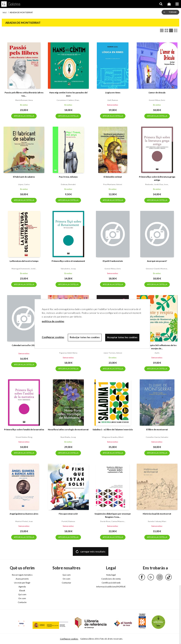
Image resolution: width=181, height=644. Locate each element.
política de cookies (53, 321)
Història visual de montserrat (157, 514)
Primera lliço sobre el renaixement (68, 261)
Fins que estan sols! (68, 514)
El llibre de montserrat (157, 429)
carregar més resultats (93, 551)
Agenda (22, 587)
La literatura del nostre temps (24, 261)
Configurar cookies (69, 639)
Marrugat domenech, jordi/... (24, 269)
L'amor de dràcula (157, 93)
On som (22, 598)
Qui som (22, 594)
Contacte (22, 602)
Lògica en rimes (113, 93)
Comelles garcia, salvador (157, 437)
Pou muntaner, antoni (113, 184)
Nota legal (111, 575)
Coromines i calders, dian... (68, 100)
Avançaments (22, 579)
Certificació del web (111, 583)
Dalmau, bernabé (68, 184)
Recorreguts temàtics (22, 575)
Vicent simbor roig (24, 437)
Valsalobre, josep (68, 269)
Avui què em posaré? (157, 261)
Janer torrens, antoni (113, 353)
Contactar (66, 583)
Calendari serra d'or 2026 (24, 345)
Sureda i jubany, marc (157, 521)
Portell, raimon (68, 521)
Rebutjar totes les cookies (85, 337)
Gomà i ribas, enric (157, 100)
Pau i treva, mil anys (68, 177)
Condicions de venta (111, 579)
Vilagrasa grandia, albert (113, 437)
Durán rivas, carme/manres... (113, 521)
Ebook (22, 590)
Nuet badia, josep (68, 437)
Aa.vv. (157, 353)
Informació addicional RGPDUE (111, 587)
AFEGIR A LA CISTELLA (24, 116)
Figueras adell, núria (68, 353)
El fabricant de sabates (24, 177)
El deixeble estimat (113, 177)
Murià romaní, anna (24, 100)
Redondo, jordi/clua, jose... (157, 184)
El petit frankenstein (113, 261)
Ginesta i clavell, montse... (157, 269)
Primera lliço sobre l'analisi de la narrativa (24, 429)
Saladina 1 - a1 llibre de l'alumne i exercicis (113, 429)
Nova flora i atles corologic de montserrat (68, 429)
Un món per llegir (22, 583)
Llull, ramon (113, 100)
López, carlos (24, 184)
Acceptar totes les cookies (122, 337)
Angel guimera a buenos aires (24, 514)
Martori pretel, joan (24, 521)
